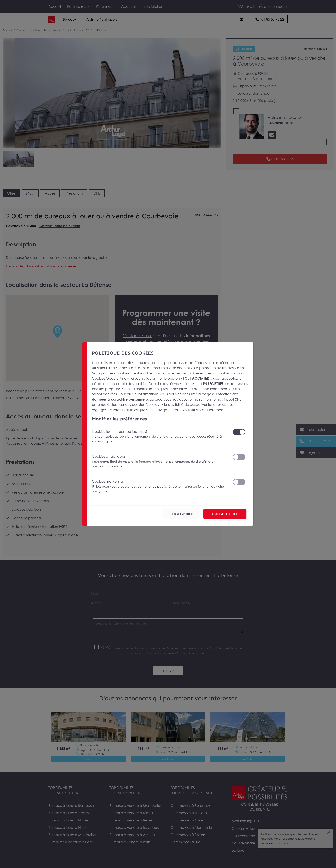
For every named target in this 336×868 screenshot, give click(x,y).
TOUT (225, 514)
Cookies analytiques (160, 461)
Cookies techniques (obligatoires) (160, 436)
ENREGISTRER (182, 514)
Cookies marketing (160, 486)
